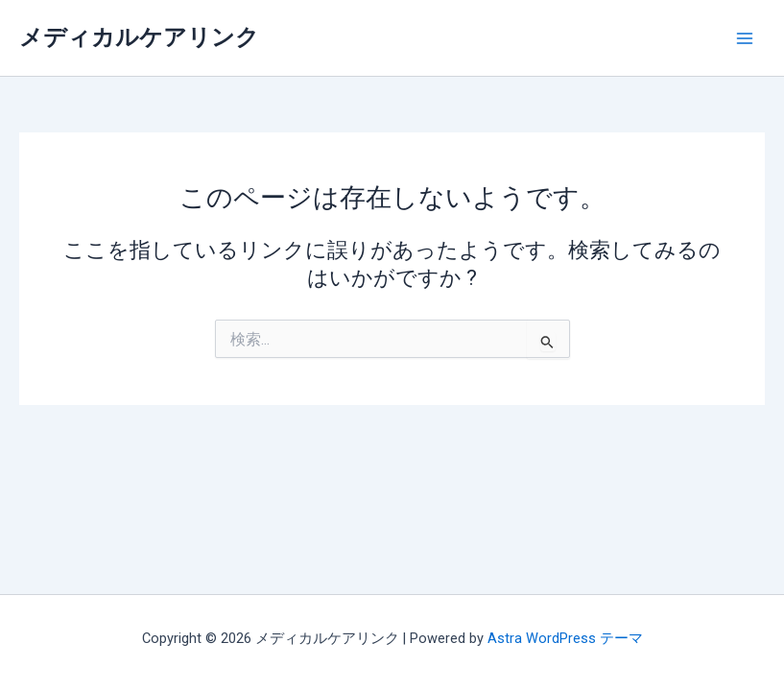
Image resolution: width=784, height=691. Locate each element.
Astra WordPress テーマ (565, 638)
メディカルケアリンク (139, 37)
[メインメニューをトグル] (745, 38)
